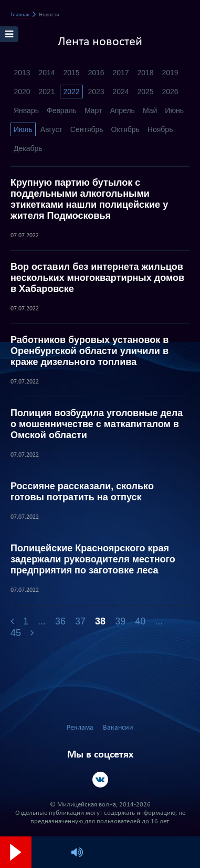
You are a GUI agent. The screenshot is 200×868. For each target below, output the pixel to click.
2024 (120, 92)
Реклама (80, 728)
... (42, 621)
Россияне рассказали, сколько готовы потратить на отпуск (82, 492)
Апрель (122, 110)
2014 (46, 73)
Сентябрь (87, 129)
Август (51, 129)
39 (120, 621)
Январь (26, 110)
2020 (22, 92)
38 (100, 621)
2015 (71, 73)
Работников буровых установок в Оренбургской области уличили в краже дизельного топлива (90, 351)
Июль (23, 129)
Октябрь (125, 129)
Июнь (174, 110)
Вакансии (118, 728)
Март (93, 110)
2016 (96, 73)
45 (16, 633)
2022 (71, 92)
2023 (96, 92)
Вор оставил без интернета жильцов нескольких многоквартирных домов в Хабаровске (97, 278)
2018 (145, 73)
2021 (46, 92)
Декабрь (28, 148)
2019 (170, 73)
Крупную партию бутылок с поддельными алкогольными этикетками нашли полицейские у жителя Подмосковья (89, 199)
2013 (22, 73)
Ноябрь (160, 129)
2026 (170, 92)
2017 (120, 73)
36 (60, 621)
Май (150, 110)
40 (140, 621)
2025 (145, 92)
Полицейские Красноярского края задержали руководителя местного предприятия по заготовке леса (93, 559)
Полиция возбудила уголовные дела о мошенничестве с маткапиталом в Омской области (97, 424)
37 (80, 621)
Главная (20, 15)
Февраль (62, 110)
